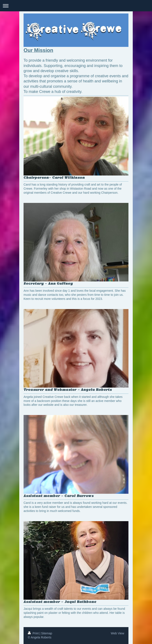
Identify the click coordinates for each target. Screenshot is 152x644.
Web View (117, 633)
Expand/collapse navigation (76, 6)
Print (34, 633)
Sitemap (47, 633)
